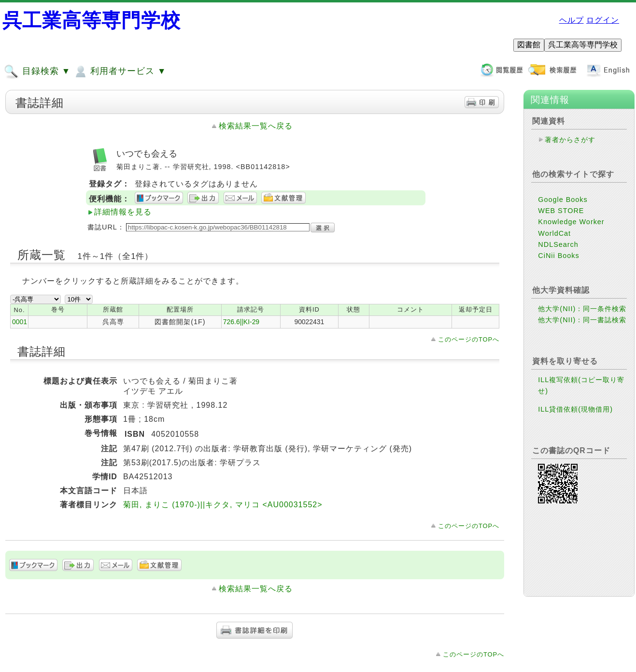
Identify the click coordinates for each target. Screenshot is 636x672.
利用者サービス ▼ (120, 71)
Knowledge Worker (571, 222)
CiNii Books (558, 256)
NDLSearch (558, 244)
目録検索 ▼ (37, 71)
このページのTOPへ (469, 339)
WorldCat (554, 233)
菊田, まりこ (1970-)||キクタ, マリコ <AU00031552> (223, 505)
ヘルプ (572, 20)
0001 (20, 322)
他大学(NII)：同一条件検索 (582, 309)
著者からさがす (570, 140)
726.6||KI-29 (241, 322)
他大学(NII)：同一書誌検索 (582, 320)
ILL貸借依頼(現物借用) (575, 409)
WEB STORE (561, 211)
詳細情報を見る (123, 212)
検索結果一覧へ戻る (256, 126)
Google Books (563, 200)
